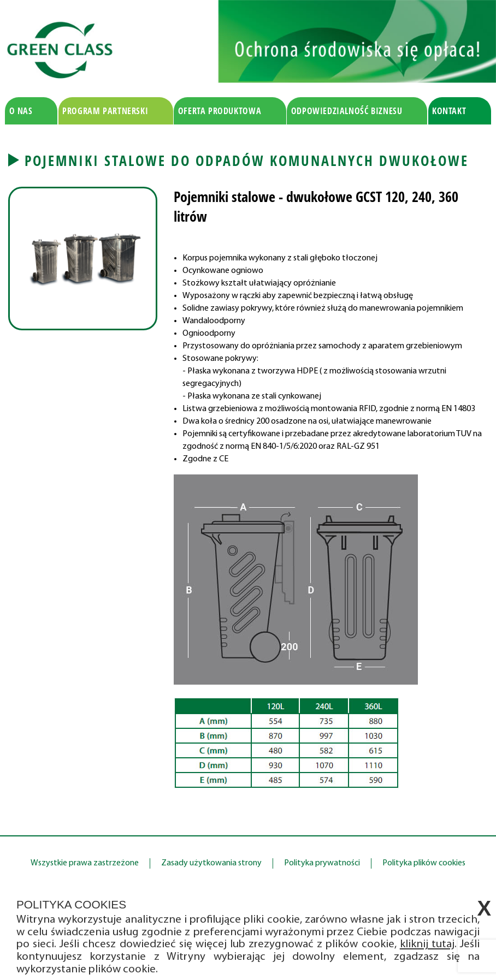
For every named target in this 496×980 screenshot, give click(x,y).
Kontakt (449, 111)
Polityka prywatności (322, 863)
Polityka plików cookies (424, 863)
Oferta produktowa (220, 111)
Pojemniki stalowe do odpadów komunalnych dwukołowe (247, 161)
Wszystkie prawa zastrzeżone (85, 863)
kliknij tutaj (427, 944)
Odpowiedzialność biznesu (347, 111)
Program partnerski (105, 111)
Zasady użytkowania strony (211, 863)
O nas (21, 111)
